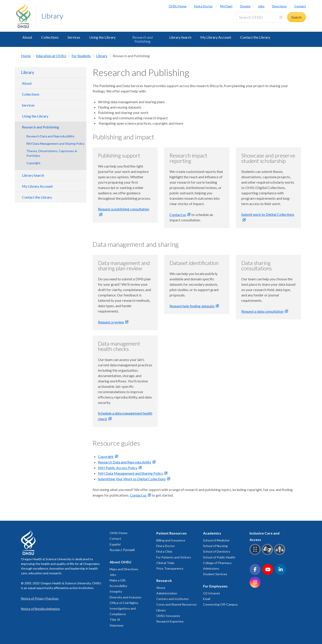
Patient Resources (172, 533)
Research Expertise (170, 621)
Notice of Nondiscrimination (40, 609)
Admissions (211, 568)
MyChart (226, 6)
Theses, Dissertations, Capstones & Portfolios (52, 153)
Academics (212, 533)
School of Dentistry (217, 551)
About (27, 37)
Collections (50, 37)
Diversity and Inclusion (125, 597)
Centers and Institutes (173, 599)
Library (52, 16)
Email (207, 599)
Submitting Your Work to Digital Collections (132, 479)
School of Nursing (215, 546)
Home (26, 56)
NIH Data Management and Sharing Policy (55, 144)
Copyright (33, 163)
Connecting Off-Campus (220, 604)
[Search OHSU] (260, 17)
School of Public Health (219, 557)
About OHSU (120, 562)
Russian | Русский (122, 550)
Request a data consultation (262, 311)
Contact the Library (255, 37)
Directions (279, 6)
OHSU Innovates (168, 616)
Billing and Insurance (171, 540)
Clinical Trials (165, 563)
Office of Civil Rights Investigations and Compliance (124, 608)
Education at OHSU (51, 56)
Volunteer (117, 625)
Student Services (215, 574)
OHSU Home (178, 6)
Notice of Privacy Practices (40, 598)
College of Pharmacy (217, 563)
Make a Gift (118, 580)
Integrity (116, 591)
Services (74, 37)
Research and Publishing (143, 39)
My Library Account (216, 37)
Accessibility (118, 586)
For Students (81, 56)
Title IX (115, 620)
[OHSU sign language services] (268, 554)
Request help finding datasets (192, 306)
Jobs (261, 6)
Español (115, 544)
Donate (245, 6)
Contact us (178, 215)
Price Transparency (170, 568)
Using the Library (102, 37)
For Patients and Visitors (174, 557)
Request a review (111, 322)
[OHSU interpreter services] (280, 554)
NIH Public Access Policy (118, 468)
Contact (300, 6)
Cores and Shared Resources (177, 604)
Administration (167, 593)
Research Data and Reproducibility (50, 136)
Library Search (180, 37)
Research (164, 580)
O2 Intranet (212, 593)
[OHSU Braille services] (256, 554)
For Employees (215, 586)
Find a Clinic (164, 551)
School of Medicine (216, 540)
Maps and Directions (124, 569)
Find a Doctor (203, 6)
